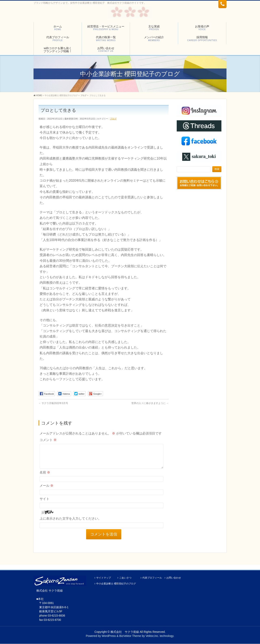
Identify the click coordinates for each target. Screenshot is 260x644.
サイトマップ (104, 578)
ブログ (113, 119)
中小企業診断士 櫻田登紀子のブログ (116, 584)
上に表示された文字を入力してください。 (70, 523)
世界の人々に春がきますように (150, 403)
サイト (44, 504)
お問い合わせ (174, 578)
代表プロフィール (152, 578)
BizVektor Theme (130, 636)
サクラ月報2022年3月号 (53, 403)
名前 (45, 477)
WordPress (109, 636)
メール (47, 490)
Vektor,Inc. (152, 636)
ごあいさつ (125, 578)
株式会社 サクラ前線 (125, 632)
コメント (48, 440)
